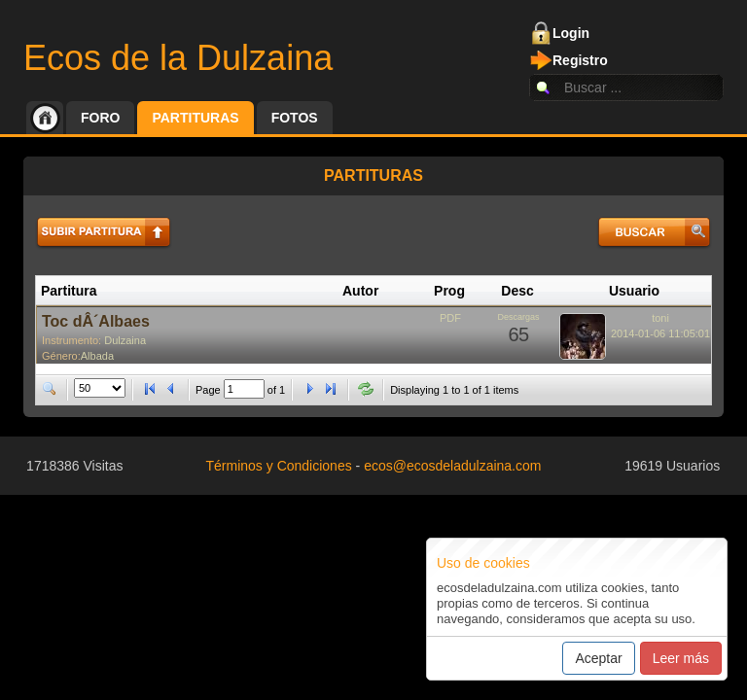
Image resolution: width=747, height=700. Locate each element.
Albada (97, 356)
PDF (450, 318)
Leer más (681, 658)
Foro (100, 118)
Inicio (45, 118)
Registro (580, 60)
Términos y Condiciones (279, 466)
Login (571, 33)
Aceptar (598, 658)
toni (660, 318)
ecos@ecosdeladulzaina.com (452, 466)
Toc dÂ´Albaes (96, 321)
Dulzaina (125, 340)
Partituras (195, 118)
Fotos (295, 118)
